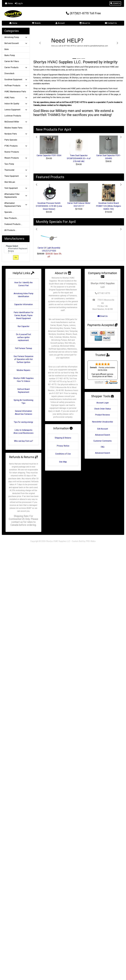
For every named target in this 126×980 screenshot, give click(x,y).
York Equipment (16, 188)
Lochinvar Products (13, 116)
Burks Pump (10, 55)
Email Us (103, 316)
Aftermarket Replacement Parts (16, 205)
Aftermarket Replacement (16, 249)
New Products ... (11, 218)
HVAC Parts (16, 98)
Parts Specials (11, 140)
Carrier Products (16, 67)
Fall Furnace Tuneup (24, 348)
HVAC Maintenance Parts (15, 92)
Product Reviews (102, 415)
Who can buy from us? (24, 441)
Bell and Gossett (16, 43)
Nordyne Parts (16, 134)
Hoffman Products (16, 86)
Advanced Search (103, 435)
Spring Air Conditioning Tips (23, 402)
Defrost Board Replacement (23, 391)
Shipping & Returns (63, 438)
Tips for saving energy (23, 422)
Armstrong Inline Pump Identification (24, 295)
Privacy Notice (63, 446)
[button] (115, 3)
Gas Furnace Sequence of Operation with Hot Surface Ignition (24, 359)
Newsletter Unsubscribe (102, 422)
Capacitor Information (24, 304)
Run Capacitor (24, 326)
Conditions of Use (63, 454)
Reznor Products (12, 152)
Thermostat (16, 170)
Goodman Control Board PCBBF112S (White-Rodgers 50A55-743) (109, 206)
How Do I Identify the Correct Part (23, 284)
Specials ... (9, 212)
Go (16, 257)
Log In (19, 3)
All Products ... (11, 230)
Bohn (7, 49)
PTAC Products (16, 146)
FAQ (103, 447)
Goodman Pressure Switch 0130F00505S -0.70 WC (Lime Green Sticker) (49, 206)
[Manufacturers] (16, 249)
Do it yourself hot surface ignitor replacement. (23, 337)
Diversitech (9, 73)
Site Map (63, 462)
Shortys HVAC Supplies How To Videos (24, 380)
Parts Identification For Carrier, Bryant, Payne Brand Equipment (24, 315)
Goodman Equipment (16, 79)
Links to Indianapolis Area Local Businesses (24, 432)
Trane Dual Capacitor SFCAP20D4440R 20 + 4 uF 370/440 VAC (79, 158)
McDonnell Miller (16, 122)
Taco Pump (9, 164)
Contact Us (111, 23)
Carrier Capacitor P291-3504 (49, 155)
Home (9, 3)
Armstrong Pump (16, 37)
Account (60, 23)
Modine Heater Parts (13, 128)
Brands (36, 23)
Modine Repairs (23, 370)
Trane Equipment (16, 176)
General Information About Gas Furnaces (24, 413)
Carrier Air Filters (12, 61)
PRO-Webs (91, 541)
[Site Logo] (22, 14)
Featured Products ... (13, 224)
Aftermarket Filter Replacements (16, 196)
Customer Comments (102, 441)
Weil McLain (10, 182)
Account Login (103, 403)
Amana (16, 251)
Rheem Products (16, 158)
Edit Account (103, 429)
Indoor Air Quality (16, 104)
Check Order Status (103, 409)
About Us (85, 23)
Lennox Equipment (16, 110)
